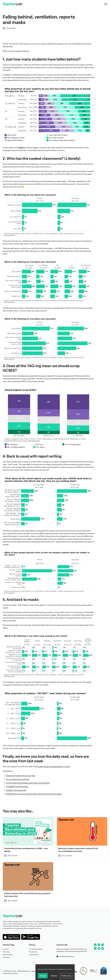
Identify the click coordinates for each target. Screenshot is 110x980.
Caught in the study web (16, 790)
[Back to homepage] (13, 4)
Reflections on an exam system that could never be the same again (34, 794)
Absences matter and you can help (21, 776)
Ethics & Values (8, 955)
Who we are (6, 952)
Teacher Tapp (9, 945)
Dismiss (54, 976)
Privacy (32, 945)
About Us (6, 949)
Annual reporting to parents (18, 779)
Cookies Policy (33, 955)
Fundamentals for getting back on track (53, 766)
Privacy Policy (33, 952)
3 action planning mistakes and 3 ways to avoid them (28, 783)
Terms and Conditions (36, 949)
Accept (43, 976)
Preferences (66, 976)
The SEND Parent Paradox (17, 787)
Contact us (6, 957)
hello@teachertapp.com (65, 956)
